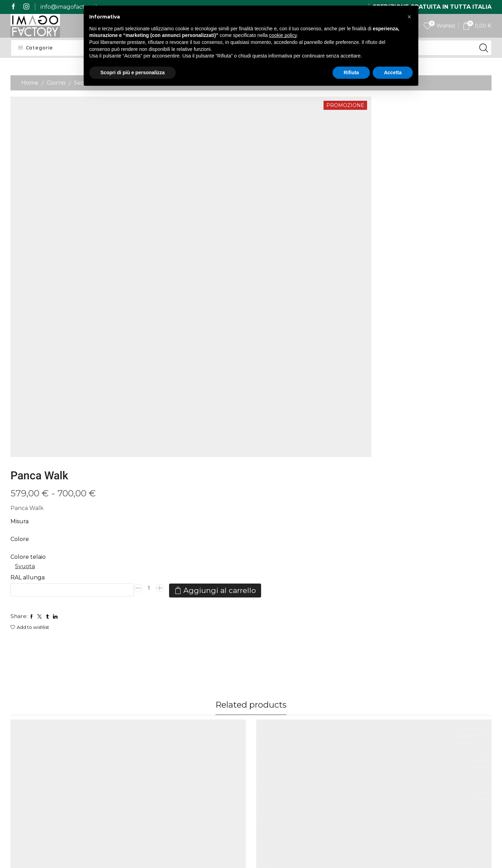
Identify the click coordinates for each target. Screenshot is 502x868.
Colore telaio (279, 184)
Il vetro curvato (278, 696)
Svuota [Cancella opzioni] (276, 194)
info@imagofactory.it (69, 7)
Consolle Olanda (33, 591)
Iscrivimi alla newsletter (435, 804)
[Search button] (484, 48)
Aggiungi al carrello (312, 241)
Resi (139, 762)
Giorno (56, 83)
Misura (270, 149)
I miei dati (208, 724)
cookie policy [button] (283, 35)
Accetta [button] (393, 73)
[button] (409, 17)
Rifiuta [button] (351, 73)
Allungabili (24, 584)
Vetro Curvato (206, 546)
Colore (270, 166)
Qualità (144, 749)
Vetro (181, 546)
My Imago (209, 698)
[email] (436, 744)
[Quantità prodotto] (400, 218)
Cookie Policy (213, 778)
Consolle (49, 584)
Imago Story (151, 711)
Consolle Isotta (277, 591)
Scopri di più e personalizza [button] (132, 73)
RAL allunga (278, 205)
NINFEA (144, 553)
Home (30, 83)
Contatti (206, 737)
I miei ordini (211, 711)
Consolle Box (397, 591)
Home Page (150, 698)
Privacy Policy (214, 769)
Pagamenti (149, 737)
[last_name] (436, 725)
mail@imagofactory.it (58, 719)
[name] (436, 707)
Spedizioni (148, 724)
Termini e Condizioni (209, 754)
